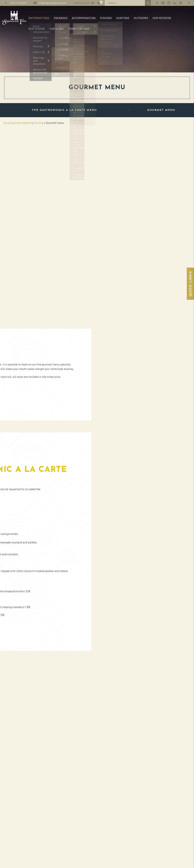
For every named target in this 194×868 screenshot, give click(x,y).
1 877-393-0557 (18, 3)
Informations (39, 18)
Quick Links (190, 284)
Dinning (38, 123)
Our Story (56, 29)
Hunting (123, 18)
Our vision (37, 29)
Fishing (106, 18)
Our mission (162, 18)
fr (189, 3)
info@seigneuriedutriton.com (52, 3)
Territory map (79, 29)
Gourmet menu (161, 110)
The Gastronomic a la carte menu (64, 110)
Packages (61, 18)
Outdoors (141, 18)
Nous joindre (82, 3)
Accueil (8, 123)
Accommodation (84, 18)
